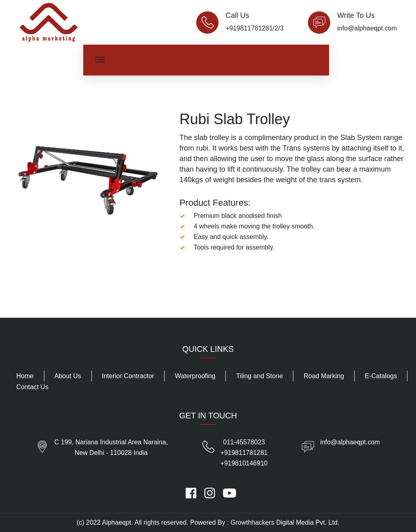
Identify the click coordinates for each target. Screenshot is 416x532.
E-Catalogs (381, 376)
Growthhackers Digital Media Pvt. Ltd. (285, 522)
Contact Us (32, 387)
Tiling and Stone (259, 376)
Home (25, 376)
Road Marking (324, 376)
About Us (68, 376)
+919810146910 (244, 463)
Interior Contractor (128, 376)
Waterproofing (195, 376)
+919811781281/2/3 (255, 28)
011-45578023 (244, 442)
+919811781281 (244, 453)
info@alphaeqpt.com (367, 28)
